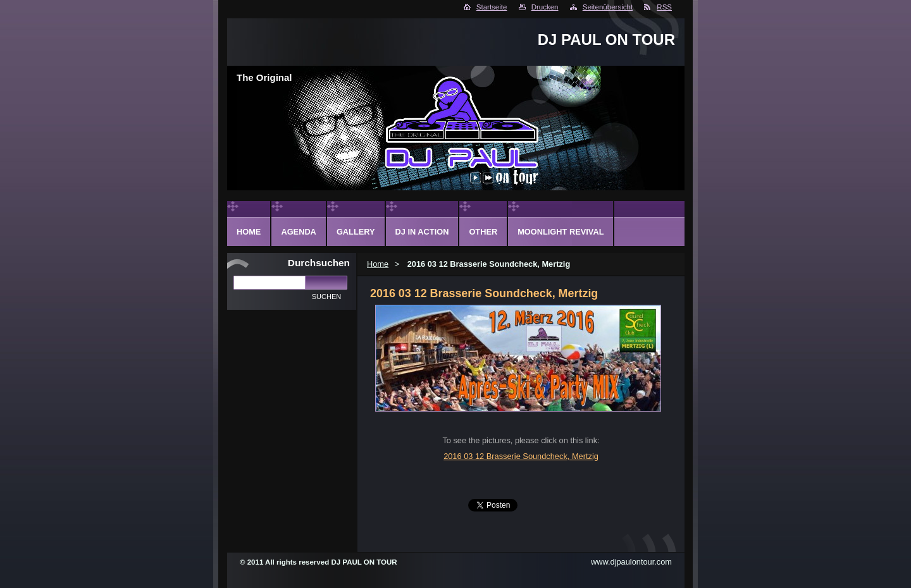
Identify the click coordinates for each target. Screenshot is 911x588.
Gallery (356, 232)
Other (483, 232)
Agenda (298, 232)
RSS (664, 7)
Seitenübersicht (608, 7)
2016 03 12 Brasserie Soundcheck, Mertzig (521, 456)
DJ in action (422, 232)
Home (378, 264)
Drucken (545, 7)
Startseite (492, 7)
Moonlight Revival (561, 232)
